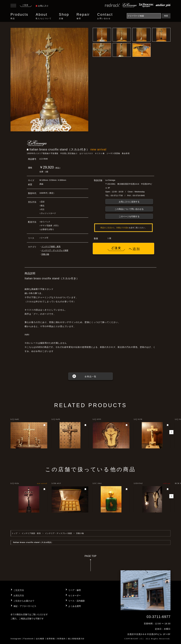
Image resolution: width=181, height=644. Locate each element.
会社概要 (40, 639)
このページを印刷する (129, 216)
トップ (15, 533)
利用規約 (61, 639)
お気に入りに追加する (129, 202)
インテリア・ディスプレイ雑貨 (55, 250)
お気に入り (42, 6)
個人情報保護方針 (76, 639)
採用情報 (51, 639)
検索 (166, 16)
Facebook (29, 639)
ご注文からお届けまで (24, 601)
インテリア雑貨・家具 (51, 247)
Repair (83, 16)
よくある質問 (75, 606)
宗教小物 (45, 254)
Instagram (16, 639)
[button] (171, 432)
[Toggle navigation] (13, 6)
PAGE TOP (90, 564)
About (44, 16)
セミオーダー (75, 595)
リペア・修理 (75, 590)
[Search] (144, 16)
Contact (105, 16)
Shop (64, 16)
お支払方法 (19, 595)
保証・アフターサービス (25, 606)
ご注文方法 (19, 590)
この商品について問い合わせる (129, 209)
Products (19, 16)
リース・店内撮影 (77, 601)
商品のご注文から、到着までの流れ (115, 228)
